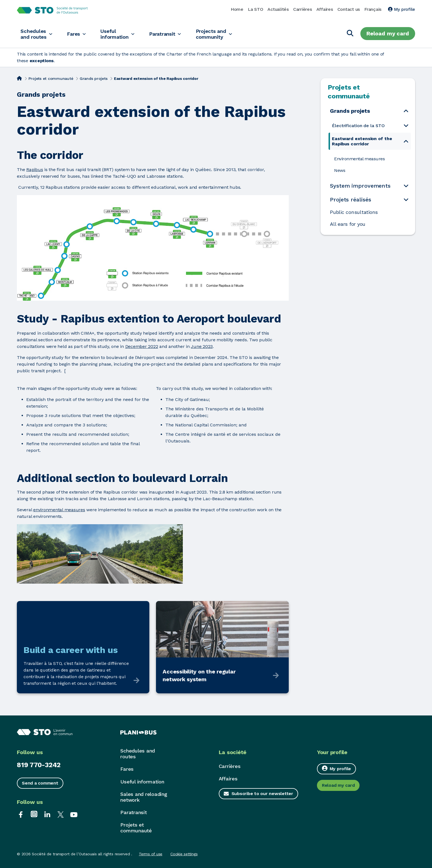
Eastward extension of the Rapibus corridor (362, 141)
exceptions (42, 61)
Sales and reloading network (144, 797)
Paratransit (171, 34)
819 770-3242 (39, 765)
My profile (402, 9)
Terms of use (151, 854)
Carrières (303, 9)
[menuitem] (370, 126)
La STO (256, 9)
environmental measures (59, 510)
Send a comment (40, 783)
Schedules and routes (34, 34)
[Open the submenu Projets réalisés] (406, 199)
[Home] (19, 78)
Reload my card (388, 33)
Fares (77, 34)
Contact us (349, 9)
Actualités (278, 9)
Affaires (325, 9)
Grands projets (94, 78)
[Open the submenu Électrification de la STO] (406, 126)
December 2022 (142, 346)
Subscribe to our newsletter (262, 794)
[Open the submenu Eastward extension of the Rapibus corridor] (406, 141)
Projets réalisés (350, 200)
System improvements (360, 186)
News (340, 170)
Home (237, 9)
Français (373, 9)
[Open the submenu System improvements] (406, 186)
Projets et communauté (51, 78)
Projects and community (222, 34)
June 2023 (202, 346)
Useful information (120, 34)
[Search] (350, 34)
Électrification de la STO (358, 126)
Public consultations (354, 212)
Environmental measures (359, 159)
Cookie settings (184, 854)
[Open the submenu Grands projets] (406, 111)
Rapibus (35, 170)
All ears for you (348, 224)
